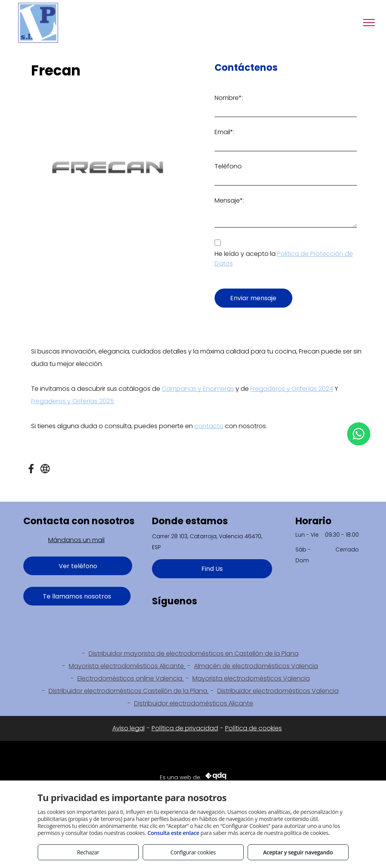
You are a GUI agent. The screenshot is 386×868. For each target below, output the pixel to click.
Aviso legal (128, 728)
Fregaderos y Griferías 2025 (72, 401)
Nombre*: (229, 98)
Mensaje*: (229, 200)
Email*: (224, 132)
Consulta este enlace (173, 833)
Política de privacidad (185, 728)
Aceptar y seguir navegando (298, 852)
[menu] (369, 23)
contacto (209, 426)
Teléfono (228, 166)
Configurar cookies (193, 852)
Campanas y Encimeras (198, 389)
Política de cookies (253, 728)
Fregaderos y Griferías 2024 (292, 389)
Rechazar (88, 852)
